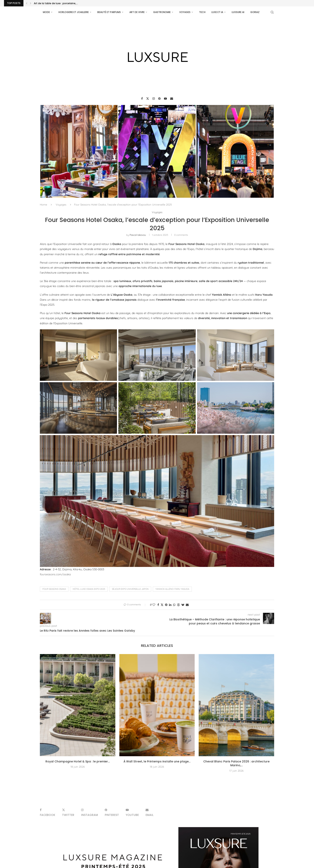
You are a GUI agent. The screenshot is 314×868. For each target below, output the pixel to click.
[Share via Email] (187, 605)
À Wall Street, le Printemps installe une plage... (157, 762)
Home (43, 205)
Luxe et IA (217, 12)
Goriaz (255, 12)
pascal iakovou (138, 235)
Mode (46, 12)
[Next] (31, 3)
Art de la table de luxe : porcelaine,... (56, 3)
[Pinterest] (159, 99)
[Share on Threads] (178, 605)
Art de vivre (137, 12)
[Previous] (27, 3)
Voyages (185, 12)
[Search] (272, 12)
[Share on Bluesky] (183, 605)
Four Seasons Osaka (54, 589)
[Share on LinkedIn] (170, 605)
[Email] (172, 99)
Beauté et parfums (109, 12)
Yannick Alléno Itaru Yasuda (172, 589)
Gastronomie (162, 12)
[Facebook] (142, 99)
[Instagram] (154, 99)
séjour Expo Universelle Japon (130, 589)
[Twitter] (148, 99)
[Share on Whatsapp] (174, 605)
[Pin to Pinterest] (166, 605)
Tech (202, 12)
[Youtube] (165, 99)
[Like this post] (154, 605)
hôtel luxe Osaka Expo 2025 (89, 589)
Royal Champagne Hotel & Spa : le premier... (78, 762)
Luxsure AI (238, 12)
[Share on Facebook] (158, 605)
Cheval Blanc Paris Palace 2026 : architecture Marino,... (236, 764)
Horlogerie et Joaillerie (74, 12)
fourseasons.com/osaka (55, 574)
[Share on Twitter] (162, 605)
